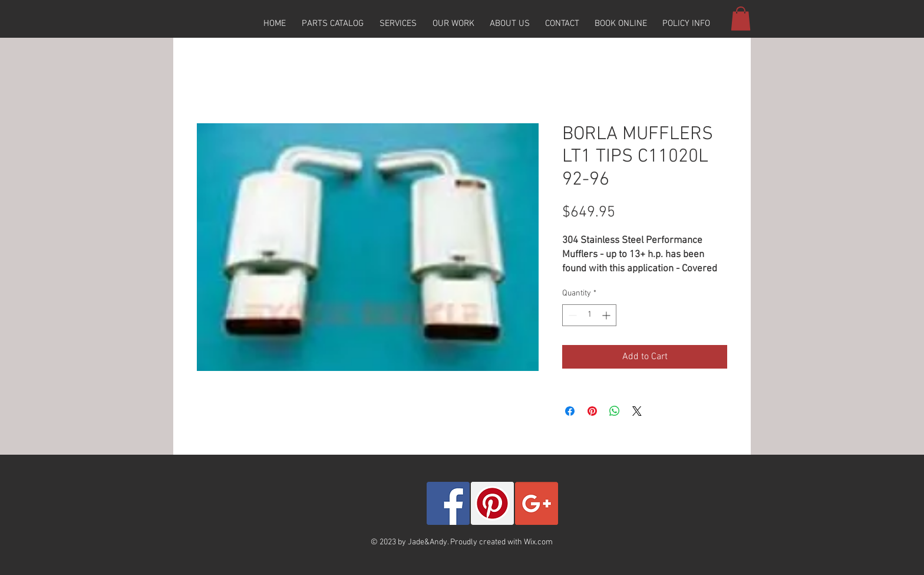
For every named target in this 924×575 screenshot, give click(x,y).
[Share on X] (637, 411)
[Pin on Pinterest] (592, 411)
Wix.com (538, 542)
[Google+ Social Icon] (537, 503)
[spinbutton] (589, 315)
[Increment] (607, 315)
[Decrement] (571, 315)
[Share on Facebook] (570, 411)
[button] (332, 24)
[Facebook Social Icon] (448, 503)
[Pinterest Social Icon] (492, 503)
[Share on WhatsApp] (615, 411)
